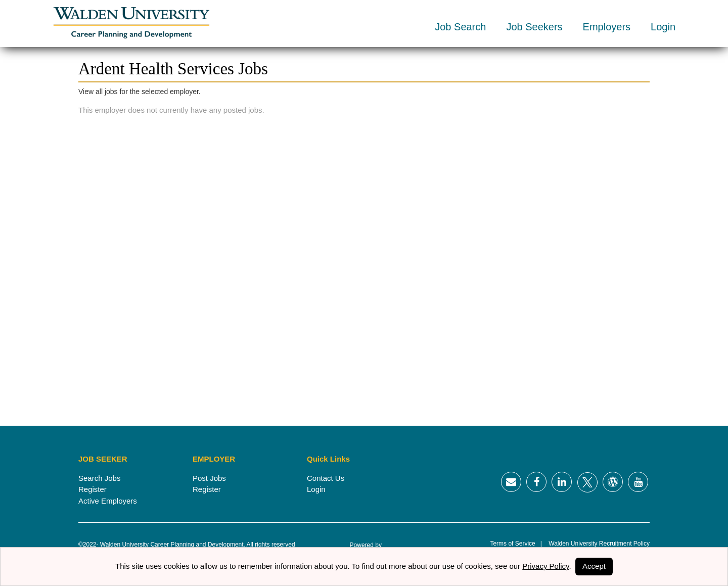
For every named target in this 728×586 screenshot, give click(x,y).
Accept (594, 566)
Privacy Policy (545, 566)
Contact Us (326, 478)
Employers (607, 27)
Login (663, 27)
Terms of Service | (516, 544)
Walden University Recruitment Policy (596, 544)
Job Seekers (534, 27)
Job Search (460, 27)
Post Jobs (209, 478)
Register (93, 489)
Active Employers (108, 501)
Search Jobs (99, 478)
